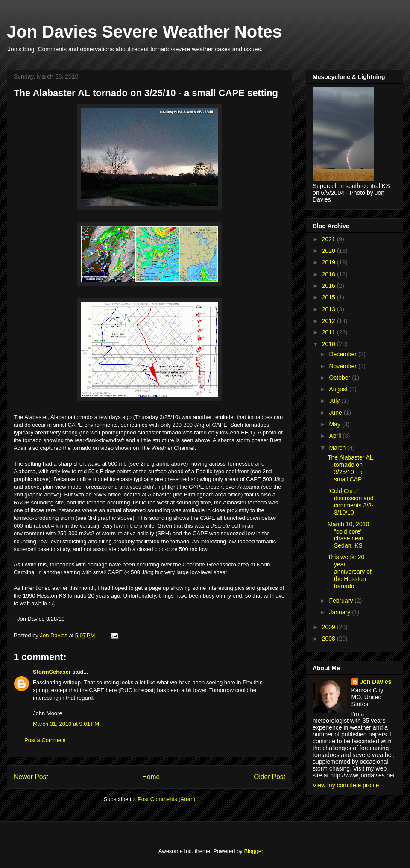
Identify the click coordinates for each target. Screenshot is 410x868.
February (342, 601)
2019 (329, 262)
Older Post (269, 777)
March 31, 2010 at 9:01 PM (66, 724)
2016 (329, 286)
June (336, 413)
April (336, 436)
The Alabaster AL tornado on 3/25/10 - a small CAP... (350, 468)
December (343, 354)
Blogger (253, 851)
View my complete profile (346, 785)
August (339, 389)
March (338, 448)
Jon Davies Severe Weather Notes (144, 32)
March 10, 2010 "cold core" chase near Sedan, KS (348, 535)
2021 (329, 239)
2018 (329, 274)
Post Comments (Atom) (166, 799)
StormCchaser (52, 672)
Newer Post (31, 777)
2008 (329, 639)
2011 (329, 332)
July (335, 401)
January (340, 612)
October (340, 378)
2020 (329, 251)
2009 (329, 627)
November (343, 366)
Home (151, 777)
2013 (329, 309)
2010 (329, 344)
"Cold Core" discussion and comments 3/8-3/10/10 (351, 501)
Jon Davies (376, 682)
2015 (329, 297)
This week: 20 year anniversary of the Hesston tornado (350, 571)
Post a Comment (45, 740)
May (335, 424)
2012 (329, 321)
